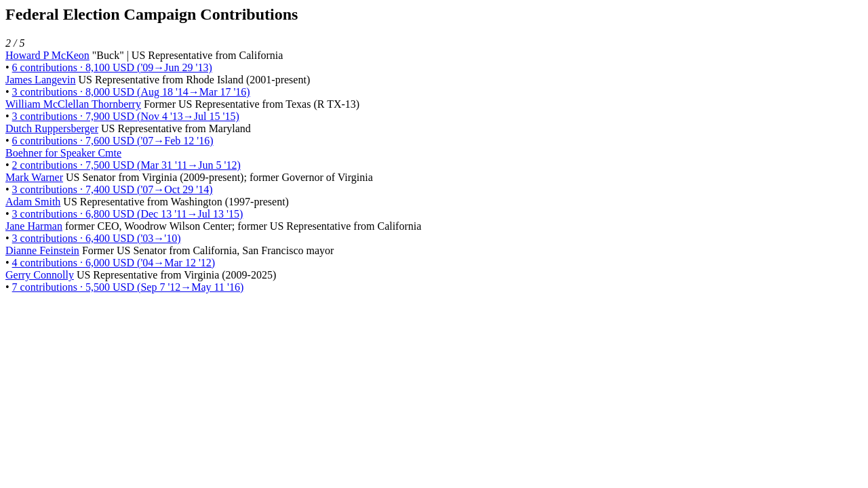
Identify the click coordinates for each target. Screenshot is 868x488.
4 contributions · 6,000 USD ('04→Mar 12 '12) (114, 263)
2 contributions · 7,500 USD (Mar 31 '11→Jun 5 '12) (126, 165)
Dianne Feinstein (42, 250)
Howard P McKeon (47, 55)
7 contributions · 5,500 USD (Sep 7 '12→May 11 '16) (128, 287)
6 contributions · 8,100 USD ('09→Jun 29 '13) (112, 67)
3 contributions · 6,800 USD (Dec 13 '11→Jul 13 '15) (128, 214)
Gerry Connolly (40, 275)
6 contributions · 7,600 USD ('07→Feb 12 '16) (113, 141)
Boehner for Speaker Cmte (63, 153)
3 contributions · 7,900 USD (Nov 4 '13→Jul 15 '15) (126, 116)
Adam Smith (33, 202)
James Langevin (41, 80)
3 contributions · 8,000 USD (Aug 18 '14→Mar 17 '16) (131, 92)
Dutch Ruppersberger (52, 128)
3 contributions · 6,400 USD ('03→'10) (97, 238)
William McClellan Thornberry (73, 104)
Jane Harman (34, 226)
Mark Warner (34, 177)
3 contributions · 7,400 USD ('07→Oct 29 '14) (113, 189)
